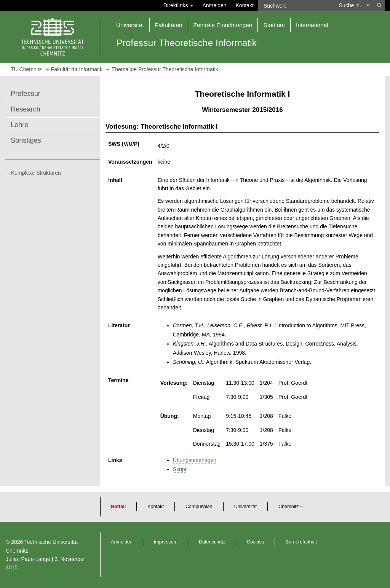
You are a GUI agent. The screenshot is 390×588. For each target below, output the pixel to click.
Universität (246, 507)
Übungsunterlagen (195, 460)
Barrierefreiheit (301, 542)
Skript (180, 469)
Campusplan (199, 507)
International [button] (312, 25)
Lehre (20, 125)
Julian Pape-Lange (28, 559)
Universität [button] (130, 25)
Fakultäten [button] (169, 25)
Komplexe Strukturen (36, 173)
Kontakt (245, 5)
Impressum (166, 542)
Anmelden (214, 5)
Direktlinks (178, 5)
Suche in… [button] (354, 5)
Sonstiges (26, 140)
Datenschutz (212, 542)
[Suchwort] (296, 5)
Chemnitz (289, 507)
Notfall (118, 507)
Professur (26, 94)
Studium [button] (274, 25)
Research (26, 109)
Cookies (256, 542)
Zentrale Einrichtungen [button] (223, 25)
